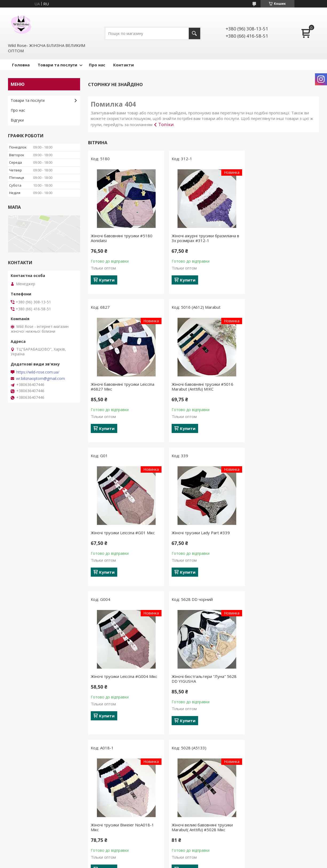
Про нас (97, 65)
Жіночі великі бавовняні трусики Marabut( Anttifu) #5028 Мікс (121, 684)
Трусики (97, 791)
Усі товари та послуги (202, 749)
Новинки (177, 791)
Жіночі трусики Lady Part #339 (277, 384)
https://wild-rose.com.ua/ (38, 372)
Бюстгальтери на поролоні (114, 822)
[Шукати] (194, 33)
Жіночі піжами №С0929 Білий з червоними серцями (277, 684)
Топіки (166, 124)
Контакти (123, 65)
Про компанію (23, 822)
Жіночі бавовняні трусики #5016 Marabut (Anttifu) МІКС (122, 387)
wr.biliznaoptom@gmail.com (40, 379)
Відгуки (17, 120)
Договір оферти (25, 814)
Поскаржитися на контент (186, 863)
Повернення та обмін (30, 806)
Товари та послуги (57, 65)
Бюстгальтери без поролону (116, 814)
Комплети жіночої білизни (114, 806)
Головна (21, 65)
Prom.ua (190, 858)
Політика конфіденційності (231, 863)
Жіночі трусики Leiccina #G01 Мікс (201, 384)
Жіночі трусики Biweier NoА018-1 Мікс (280, 535)
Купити (107, 280)
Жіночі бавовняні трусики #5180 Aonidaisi (122, 238)
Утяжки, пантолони (108, 799)
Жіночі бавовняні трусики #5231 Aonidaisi (200, 684)
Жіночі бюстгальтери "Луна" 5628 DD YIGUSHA (202, 535)
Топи (94, 829)
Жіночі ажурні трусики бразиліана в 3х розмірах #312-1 (203, 238)
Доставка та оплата (29, 799)
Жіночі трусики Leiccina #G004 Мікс (124, 533)
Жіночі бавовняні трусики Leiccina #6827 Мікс (280, 238)
